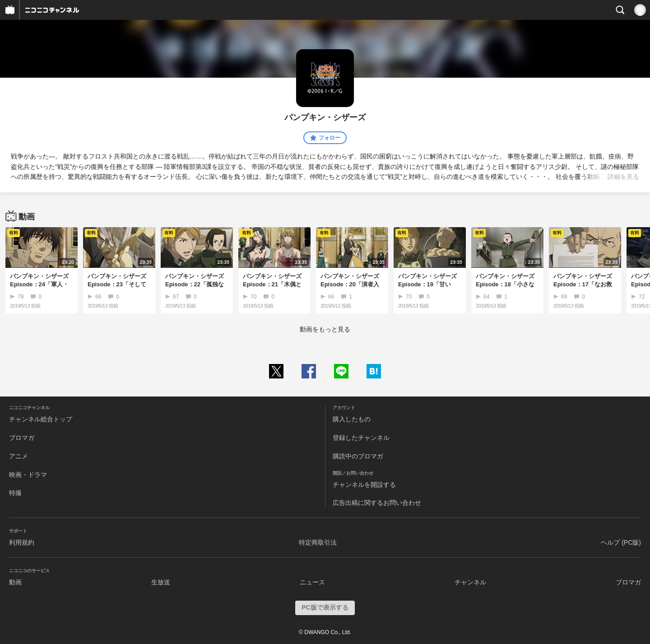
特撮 (15, 493)
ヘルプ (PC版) (621, 542)
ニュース (312, 582)
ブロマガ (22, 438)
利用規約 (22, 542)
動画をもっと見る (325, 329)
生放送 (161, 582)
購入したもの (352, 419)
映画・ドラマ (28, 475)
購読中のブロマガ (358, 456)
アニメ (19, 456)
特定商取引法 (318, 542)
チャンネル (470, 582)
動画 (15, 582)
